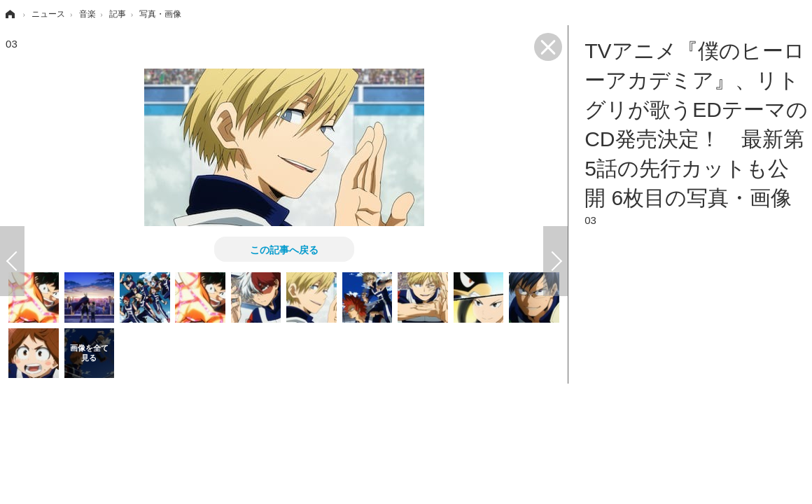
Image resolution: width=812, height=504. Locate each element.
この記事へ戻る (284, 249)
